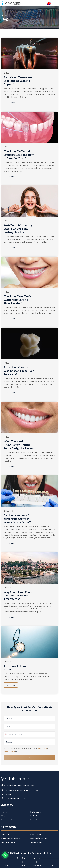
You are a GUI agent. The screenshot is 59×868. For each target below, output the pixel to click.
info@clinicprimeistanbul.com (15, 798)
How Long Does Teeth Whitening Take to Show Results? (17, 300)
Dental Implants (36, 834)
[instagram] (29, 858)
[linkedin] (39, 858)
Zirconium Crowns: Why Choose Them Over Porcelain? (19, 371)
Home (4, 15)
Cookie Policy (35, 816)
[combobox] (7, 734)
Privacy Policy (42, 749)
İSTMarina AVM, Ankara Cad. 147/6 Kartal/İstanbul (23, 790)
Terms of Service (9, 751)
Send (29, 757)
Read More (11, 103)
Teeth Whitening (36, 842)
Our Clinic (5, 812)
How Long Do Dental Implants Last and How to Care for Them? (19, 155)
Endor (49, 853)
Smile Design (6, 834)
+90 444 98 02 (10, 794)
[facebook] (19, 858)
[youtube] (34, 858)
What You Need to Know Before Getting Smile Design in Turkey (19, 445)
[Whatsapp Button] (5, 855)
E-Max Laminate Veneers (11, 838)
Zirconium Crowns (8, 842)
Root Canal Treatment (39, 838)
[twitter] (24, 858)
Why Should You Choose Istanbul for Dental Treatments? (19, 595)
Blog (3, 816)
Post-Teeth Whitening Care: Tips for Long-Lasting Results (18, 229)
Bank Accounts (36, 812)
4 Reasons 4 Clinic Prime (15, 668)
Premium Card (7, 820)
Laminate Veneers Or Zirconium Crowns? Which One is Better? (17, 519)
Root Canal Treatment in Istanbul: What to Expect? (18, 81)
